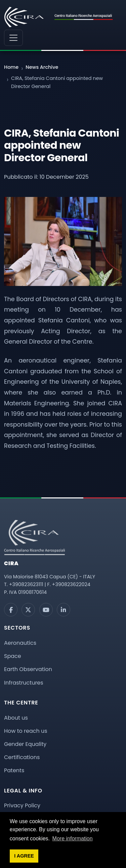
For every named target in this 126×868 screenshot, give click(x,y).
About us (16, 718)
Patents (14, 770)
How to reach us (26, 731)
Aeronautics (20, 643)
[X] (28, 610)
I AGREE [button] (24, 856)
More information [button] (73, 838)
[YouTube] (46, 610)
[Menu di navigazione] (13, 38)
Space (13, 656)
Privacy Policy (22, 805)
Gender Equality (25, 744)
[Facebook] (11, 610)
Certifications (22, 757)
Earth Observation (28, 669)
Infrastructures (24, 683)
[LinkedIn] (64, 610)
